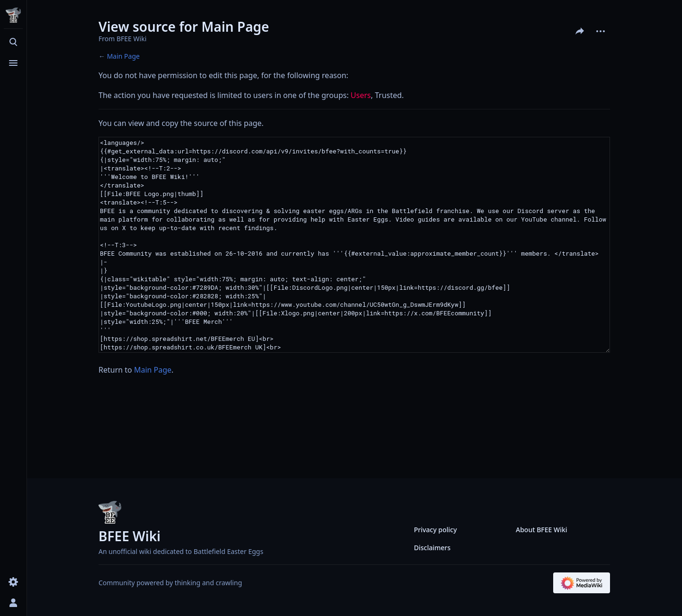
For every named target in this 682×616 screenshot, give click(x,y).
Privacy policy (435, 530)
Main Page (123, 56)
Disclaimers (432, 548)
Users (361, 95)
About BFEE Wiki (542, 530)
